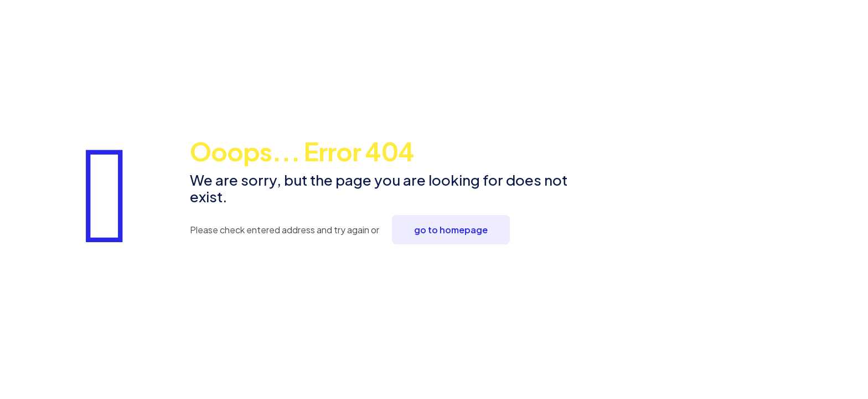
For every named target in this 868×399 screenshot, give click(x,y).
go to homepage (451, 230)
